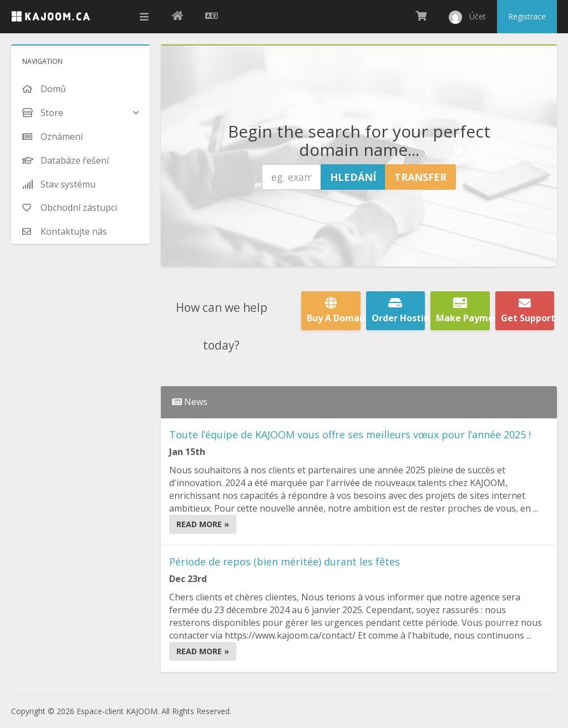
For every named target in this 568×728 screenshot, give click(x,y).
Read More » (203, 524)
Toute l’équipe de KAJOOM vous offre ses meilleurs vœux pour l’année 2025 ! (350, 434)
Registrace (527, 16)
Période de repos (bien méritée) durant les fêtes (285, 562)
